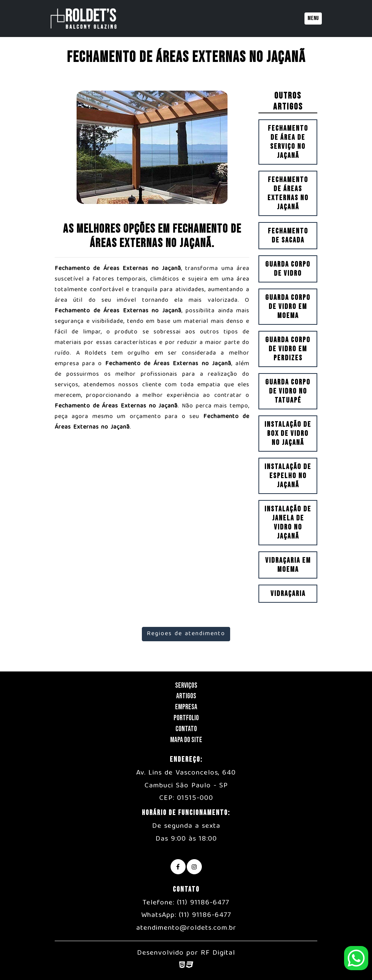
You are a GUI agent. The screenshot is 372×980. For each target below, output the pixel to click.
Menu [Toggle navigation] (313, 18)
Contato (186, 729)
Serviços (186, 686)
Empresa (186, 707)
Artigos (186, 696)
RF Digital (218, 953)
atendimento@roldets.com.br (186, 928)
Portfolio (186, 718)
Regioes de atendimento (186, 634)
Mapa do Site (186, 740)
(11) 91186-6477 (203, 903)
